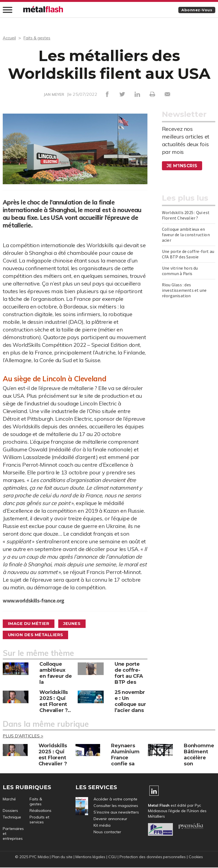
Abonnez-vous (196, 10)
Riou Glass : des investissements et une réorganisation (184, 290)
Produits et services (39, 820)
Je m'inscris (182, 166)
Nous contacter (107, 832)
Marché (9, 800)
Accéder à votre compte (115, 800)
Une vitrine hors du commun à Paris (180, 271)
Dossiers (10, 811)
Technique (12, 818)
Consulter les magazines (116, 806)
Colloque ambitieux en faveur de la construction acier (186, 235)
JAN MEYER (54, 95)
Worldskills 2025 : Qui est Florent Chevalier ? (186, 215)
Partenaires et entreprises (13, 834)
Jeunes (77, 624)
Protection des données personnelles (153, 857)
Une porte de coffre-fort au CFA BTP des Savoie (188, 254)
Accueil (10, 38)
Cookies (197, 857)
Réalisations (40, 811)
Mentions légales (90, 857)
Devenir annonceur (110, 819)
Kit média (102, 826)
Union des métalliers (38, 635)
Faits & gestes (38, 38)
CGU (112, 857)
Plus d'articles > (24, 736)
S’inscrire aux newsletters (116, 813)
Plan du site (62, 857)
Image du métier (30, 624)
